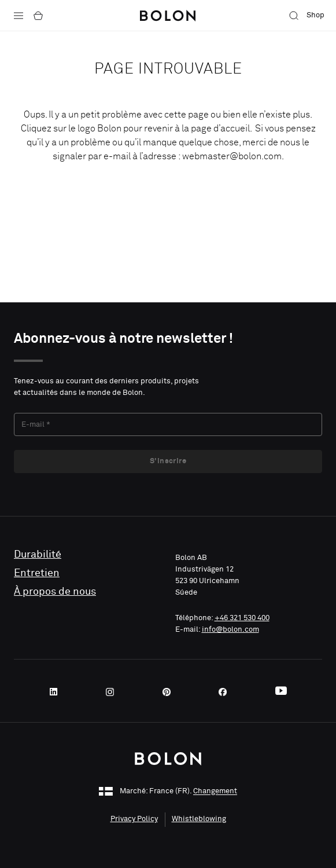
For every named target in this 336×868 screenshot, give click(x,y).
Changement (215, 792)
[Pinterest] (170, 692)
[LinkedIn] (57, 692)
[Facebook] (226, 692)
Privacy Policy (134, 819)
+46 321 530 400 (242, 618)
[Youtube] (281, 692)
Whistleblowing (199, 819)
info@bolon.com (230, 630)
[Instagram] (113, 692)
